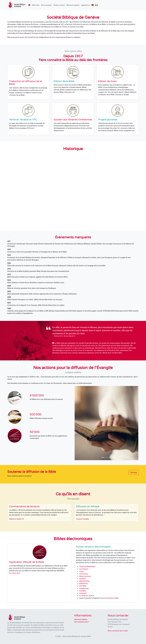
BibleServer (83, 583)
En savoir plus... (15, 573)
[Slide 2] (106, 457)
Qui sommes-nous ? (82, 622)
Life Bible (83, 586)
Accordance (84, 569)
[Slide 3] (110, 457)
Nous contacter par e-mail (118, 631)
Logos (81, 571)
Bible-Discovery (85, 576)
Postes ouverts (59, 5)
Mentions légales (73, 5)
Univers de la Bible (111, 598)
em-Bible (83, 591)
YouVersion (84, 574)
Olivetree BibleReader (87, 566)
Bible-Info (36, 5)
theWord (83, 579)
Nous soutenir (46, 5)
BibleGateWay (85, 581)
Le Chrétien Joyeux (86, 596)
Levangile (83, 593)
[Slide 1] (103, 457)
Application (85, 5)
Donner (134, 472)
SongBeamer (84, 588)
